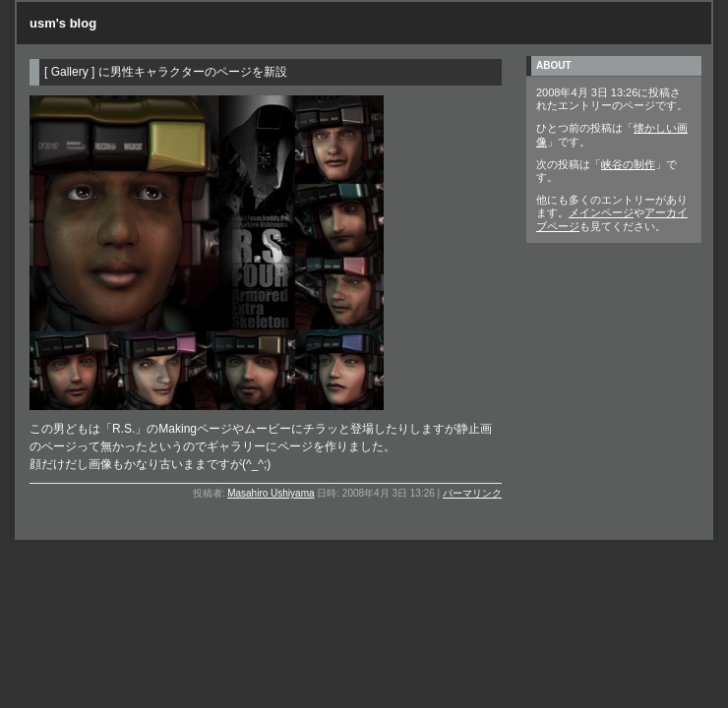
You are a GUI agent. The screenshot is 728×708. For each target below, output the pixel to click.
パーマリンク (472, 493)
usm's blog (63, 23)
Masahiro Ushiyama (271, 493)
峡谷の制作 (628, 164)
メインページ (601, 212)
